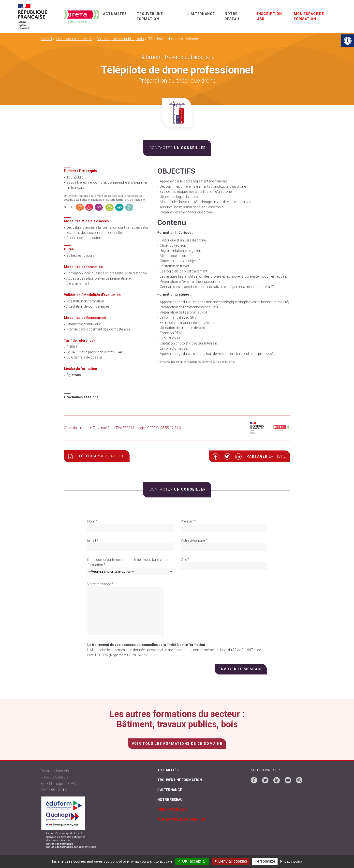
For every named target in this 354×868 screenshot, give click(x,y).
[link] (348, 41)
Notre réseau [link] (170, 800)
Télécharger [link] (97, 456)
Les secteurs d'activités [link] (74, 39)
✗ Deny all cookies (231, 861)
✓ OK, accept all (192, 861)
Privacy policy (292, 861)
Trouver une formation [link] (180, 780)
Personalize (265, 861)
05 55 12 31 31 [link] (58, 790)
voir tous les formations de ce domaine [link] (177, 743)
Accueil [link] (46, 39)
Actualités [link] (115, 14)
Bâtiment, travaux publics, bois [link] (120, 39)
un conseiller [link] (177, 148)
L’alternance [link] (201, 14)
